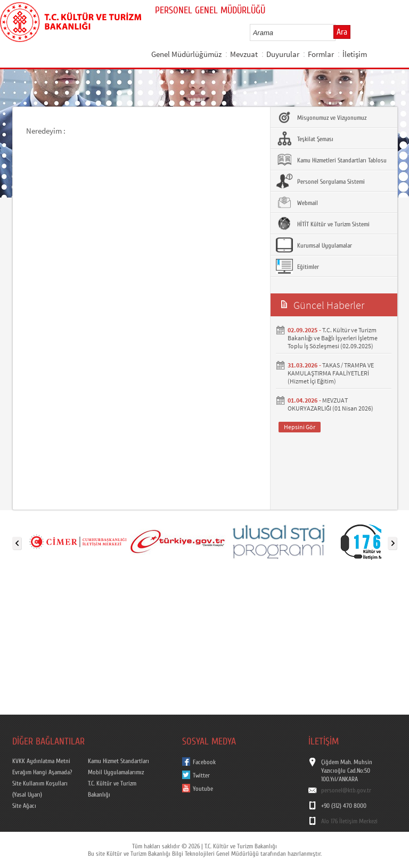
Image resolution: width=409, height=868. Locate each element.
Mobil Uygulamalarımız (116, 772)
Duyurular (283, 54)
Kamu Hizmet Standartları (118, 761)
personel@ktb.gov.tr (346, 790)
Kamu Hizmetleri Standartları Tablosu (331, 160)
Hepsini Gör (300, 427)
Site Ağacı (24, 806)
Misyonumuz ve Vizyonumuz (321, 117)
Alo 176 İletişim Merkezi (349, 821)
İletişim (355, 54)
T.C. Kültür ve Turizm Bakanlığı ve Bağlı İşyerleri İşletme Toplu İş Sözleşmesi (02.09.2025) (333, 338)
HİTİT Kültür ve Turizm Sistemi (323, 224)
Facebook (204, 762)
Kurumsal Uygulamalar (314, 245)
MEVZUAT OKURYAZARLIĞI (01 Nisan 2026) (330, 404)
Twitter (201, 775)
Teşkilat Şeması (305, 138)
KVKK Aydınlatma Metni (41, 761)
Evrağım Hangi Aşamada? (42, 772)
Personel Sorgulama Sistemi (320, 181)
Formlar (321, 54)
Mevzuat (244, 54)
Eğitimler (297, 266)
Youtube (203, 789)
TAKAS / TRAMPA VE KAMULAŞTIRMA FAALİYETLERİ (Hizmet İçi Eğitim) (331, 373)
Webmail (297, 202)
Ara (342, 32)
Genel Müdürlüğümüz (186, 54)
